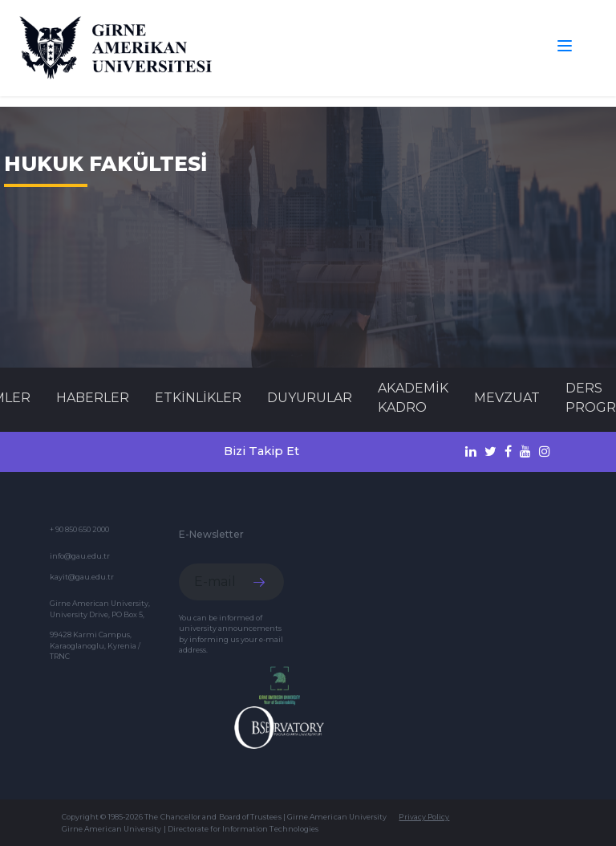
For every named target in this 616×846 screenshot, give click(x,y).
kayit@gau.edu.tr (82, 577)
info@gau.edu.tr (80, 556)
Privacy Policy (424, 817)
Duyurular (310, 398)
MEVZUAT (507, 398)
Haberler (93, 398)
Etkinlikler (198, 398)
